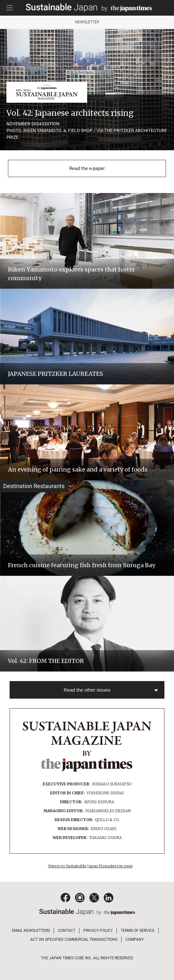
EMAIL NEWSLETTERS (31, 931)
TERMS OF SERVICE (138, 931)
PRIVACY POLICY (98, 931)
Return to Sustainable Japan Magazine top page (90, 866)
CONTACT (67, 931)
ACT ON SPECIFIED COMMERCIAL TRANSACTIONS (74, 939)
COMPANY (135, 939)
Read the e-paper (87, 168)
